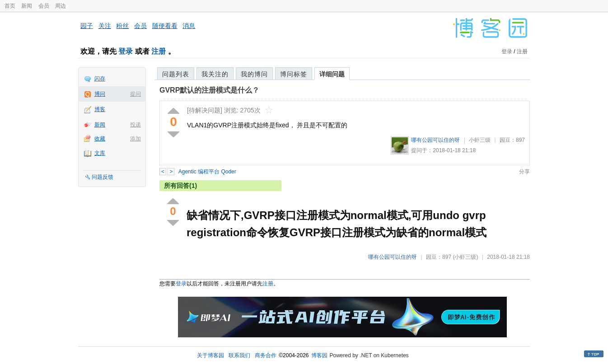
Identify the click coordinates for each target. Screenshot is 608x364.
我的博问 (254, 74)
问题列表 (176, 74)
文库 (100, 153)
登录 (126, 51)
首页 (10, 6)
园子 (87, 26)
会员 (44, 6)
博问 (100, 94)
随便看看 (165, 26)
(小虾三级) (465, 257)
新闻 (27, 6)
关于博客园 (210, 355)
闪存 (100, 79)
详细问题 (332, 74)
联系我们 (239, 355)
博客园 (319, 355)
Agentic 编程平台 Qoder (207, 172)
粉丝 (122, 26)
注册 (159, 51)
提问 (136, 94)
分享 (524, 172)
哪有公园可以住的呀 (435, 140)
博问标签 (294, 74)
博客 (100, 109)
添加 (136, 139)
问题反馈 (103, 177)
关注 (105, 26)
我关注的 (215, 74)
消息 (189, 26)
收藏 (100, 139)
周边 (61, 6)
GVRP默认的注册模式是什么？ (209, 90)
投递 (136, 125)
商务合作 (266, 355)
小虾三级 (480, 140)
